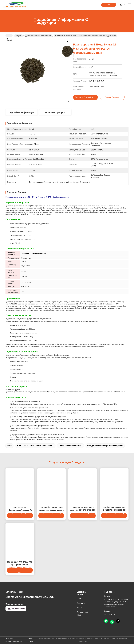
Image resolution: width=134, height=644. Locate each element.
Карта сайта (31, 640)
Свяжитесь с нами (82, 614)
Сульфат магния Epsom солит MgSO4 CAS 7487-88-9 (83, 509)
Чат (109, 5)
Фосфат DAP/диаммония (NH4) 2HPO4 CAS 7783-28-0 (114, 509)
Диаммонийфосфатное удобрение (38, 36)
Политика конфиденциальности (14, 640)
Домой (9, 36)
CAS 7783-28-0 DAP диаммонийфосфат (35, 446)
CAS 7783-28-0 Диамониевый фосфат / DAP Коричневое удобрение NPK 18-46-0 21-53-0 (20, 509)
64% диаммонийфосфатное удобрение (105, 446)
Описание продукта (55, 112)
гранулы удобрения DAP (70, 446)
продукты (19, 36)
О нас (79, 598)
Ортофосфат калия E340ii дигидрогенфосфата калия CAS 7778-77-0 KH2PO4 (51, 509)
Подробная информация (21, 112)
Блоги (79, 608)
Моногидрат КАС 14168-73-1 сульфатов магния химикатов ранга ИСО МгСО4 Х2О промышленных (20, 564)
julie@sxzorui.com (16, 609)
